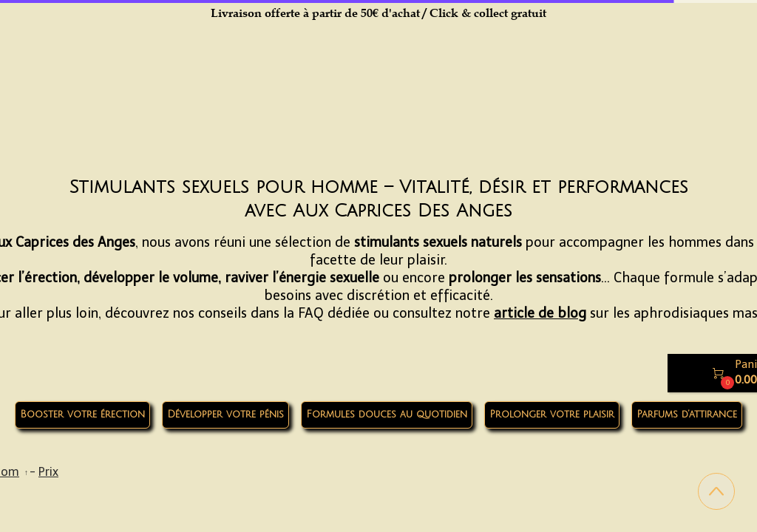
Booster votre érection (82, 415)
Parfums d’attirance (687, 415)
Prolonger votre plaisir (552, 415)
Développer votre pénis (225, 415)
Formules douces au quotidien (387, 415)
